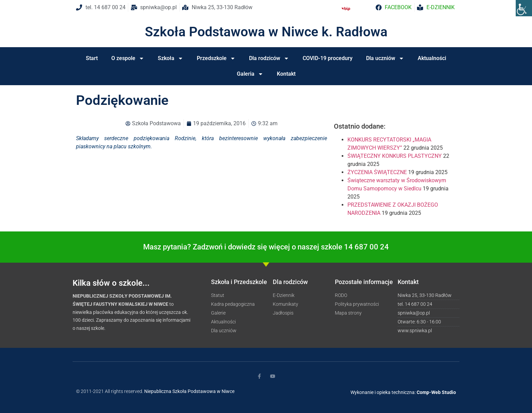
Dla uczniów (385, 58)
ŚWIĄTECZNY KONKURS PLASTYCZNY (395, 156)
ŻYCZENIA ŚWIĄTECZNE (377, 172)
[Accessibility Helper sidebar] (524, 8)
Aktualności (432, 58)
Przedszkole (216, 58)
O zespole (128, 58)
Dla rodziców (269, 58)
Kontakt (286, 74)
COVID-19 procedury (328, 58)
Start (92, 58)
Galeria (250, 74)
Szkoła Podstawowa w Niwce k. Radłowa (266, 32)
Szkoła (170, 58)
